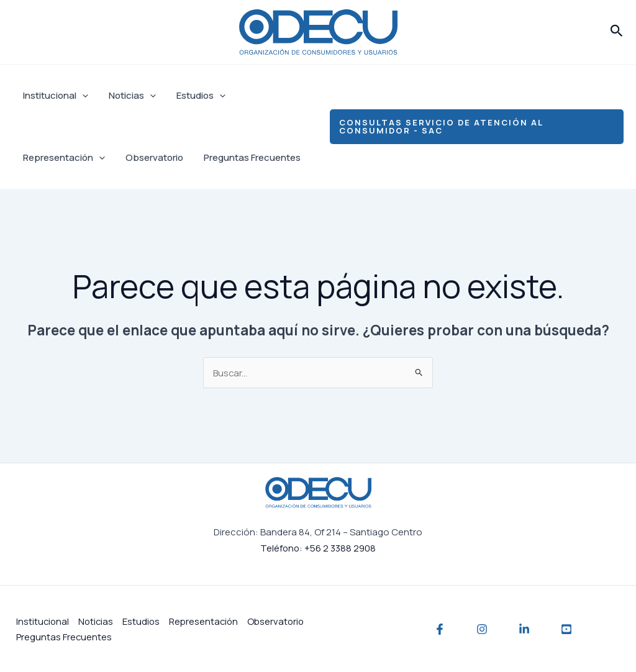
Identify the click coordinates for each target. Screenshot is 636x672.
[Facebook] (440, 629)
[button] (617, 32)
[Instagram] (482, 629)
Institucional (54, 96)
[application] (81, 96)
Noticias (129, 96)
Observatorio (151, 157)
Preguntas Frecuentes (247, 157)
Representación (63, 158)
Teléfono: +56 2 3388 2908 (318, 547)
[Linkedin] (524, 629)
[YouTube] (566, 629)
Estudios (196, 96)
